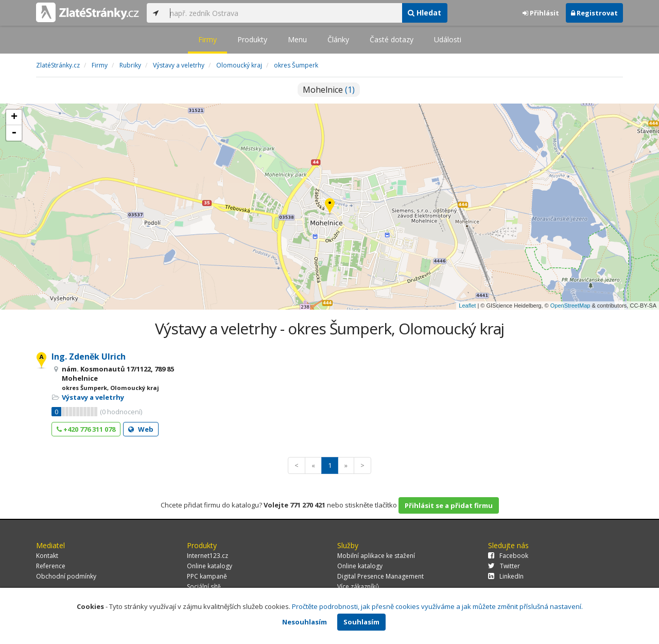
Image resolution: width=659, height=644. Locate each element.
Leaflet (467, 306)
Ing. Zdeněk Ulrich (89, 357)
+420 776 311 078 (86, 429)
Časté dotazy (392, 39)
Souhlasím (361, 622)
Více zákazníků (358, 587)
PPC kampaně (207, 576)
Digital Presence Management (380, 576)
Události (448, 39)
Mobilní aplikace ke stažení (376, 556)
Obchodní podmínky (66, 576)
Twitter (504, 566)
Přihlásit (541, 13)
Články (338, 39)
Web (141, 429)
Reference (51, 566)
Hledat (424, 13)
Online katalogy (210, 566)
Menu (297, 39)
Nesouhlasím (305, 622)
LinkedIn (506, 576)
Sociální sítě (204, 587)
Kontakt (47, 556)
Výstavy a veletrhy (93, 397)
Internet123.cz (207, 556)
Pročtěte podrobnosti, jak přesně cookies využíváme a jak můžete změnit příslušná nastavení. (437, 606)
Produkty (252, 39)
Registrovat (594, 13)
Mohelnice (329, 90)
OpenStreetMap (570, 306)
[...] (283, 13)
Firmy (207, 39)
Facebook (508, 556)
